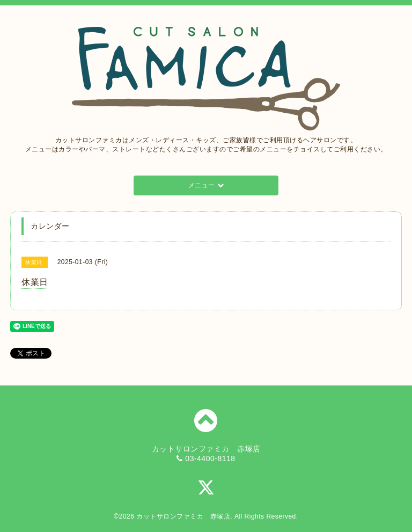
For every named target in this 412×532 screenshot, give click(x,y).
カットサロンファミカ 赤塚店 (183, 516)
